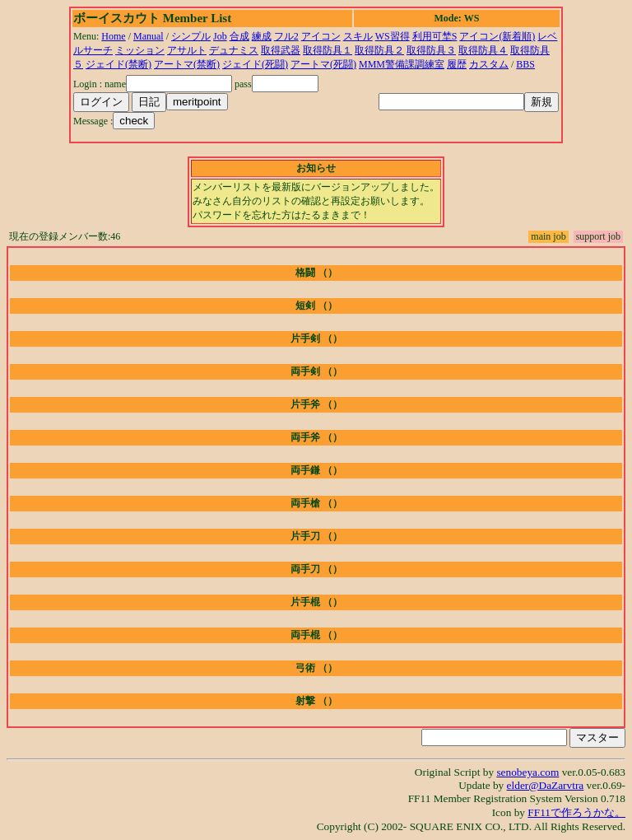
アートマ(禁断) (187, 64)
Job (220, 36)
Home (113, 36)
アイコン (321, 36)
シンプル (191, 36)
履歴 (457, 64)
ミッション (140, 50)
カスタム (489, 64)
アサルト (187, 50)
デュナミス (234, 50)
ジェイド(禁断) (118, 64)
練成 (262, 36)
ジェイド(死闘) (255, 64)
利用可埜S (435, 36)
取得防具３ (431, 50)
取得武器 (281, 50)
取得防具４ (483, 50)
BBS (525, 64)
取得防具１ (328, 50)
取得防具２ (379, 50)
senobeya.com (527, 772)
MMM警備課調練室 (402, 64)
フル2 (286, 36)
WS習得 (393, 36)
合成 (239, 36)
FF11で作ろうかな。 (576, 812)
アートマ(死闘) (323, 64)
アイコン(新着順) (497, 36)
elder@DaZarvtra (546, 785)
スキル (358, 36)
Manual (149, 36)
